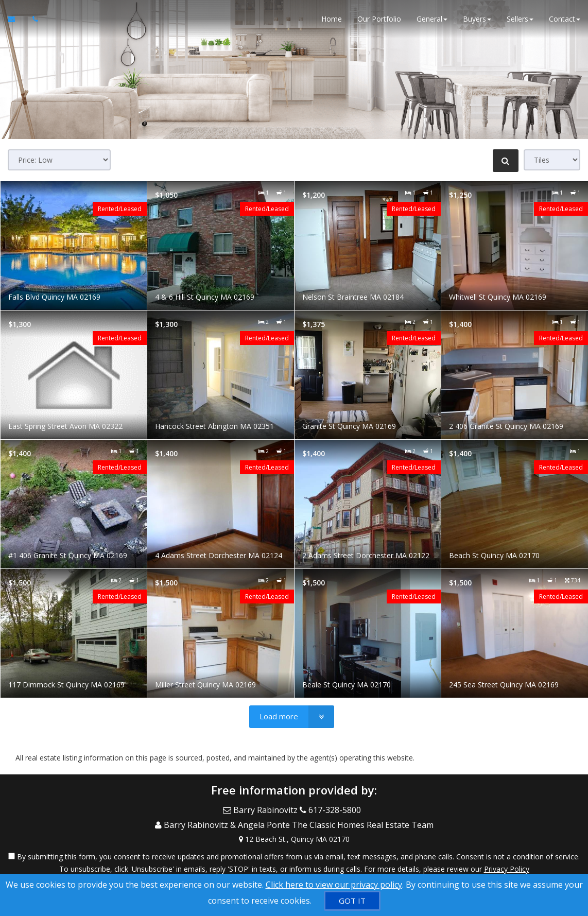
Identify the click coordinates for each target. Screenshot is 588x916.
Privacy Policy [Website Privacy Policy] (507, 862)
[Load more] (292, 717)
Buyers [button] (477, 20)
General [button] (432, 20)
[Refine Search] (506, 161)
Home (332, 20)
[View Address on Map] (294, 833)
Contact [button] (565, 20)
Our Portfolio (379, 20)
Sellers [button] (520, 20)
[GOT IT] (352, 901)
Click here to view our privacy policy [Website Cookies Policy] (334, 885)
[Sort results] (59, 160)
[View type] (552, 160)
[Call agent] (32, 21)
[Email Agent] (16, 21)
